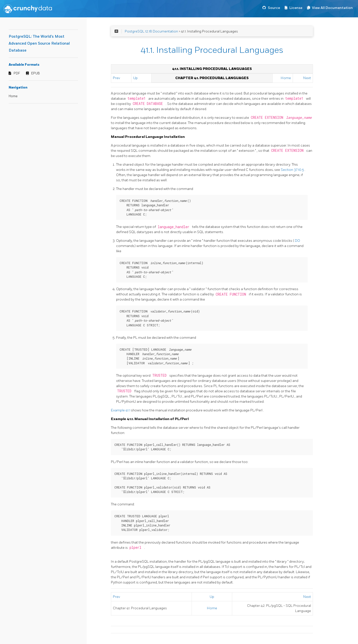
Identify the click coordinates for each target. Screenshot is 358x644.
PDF (17, 73)
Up (135, 78)
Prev (116, 78)
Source (274, 8)
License (296, 8)
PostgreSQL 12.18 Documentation (151, 31)
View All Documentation (332, 8)
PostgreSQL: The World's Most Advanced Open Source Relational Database (39, 44)
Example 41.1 (121, 410)
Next (307, 78)
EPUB (36, 73)
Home (13, 96)
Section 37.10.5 (293, 170)
